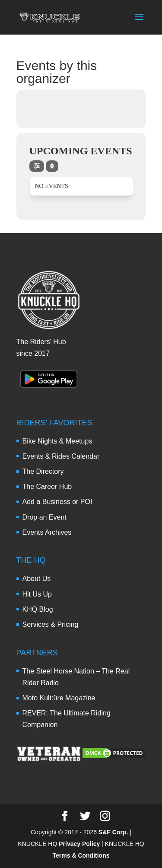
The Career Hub (47, 487)
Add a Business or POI (57, 502)
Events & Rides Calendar (61, 456)
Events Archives (47, 532)
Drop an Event (44, 517)
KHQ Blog (38, 609)
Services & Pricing (51, 624)
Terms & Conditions (81, 855)
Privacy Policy (79, 844)
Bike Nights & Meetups (57, 441)
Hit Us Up (37, 594)
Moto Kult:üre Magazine (59, 698)
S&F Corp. (113, 832)
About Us (37, 579)
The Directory (43, 471)
